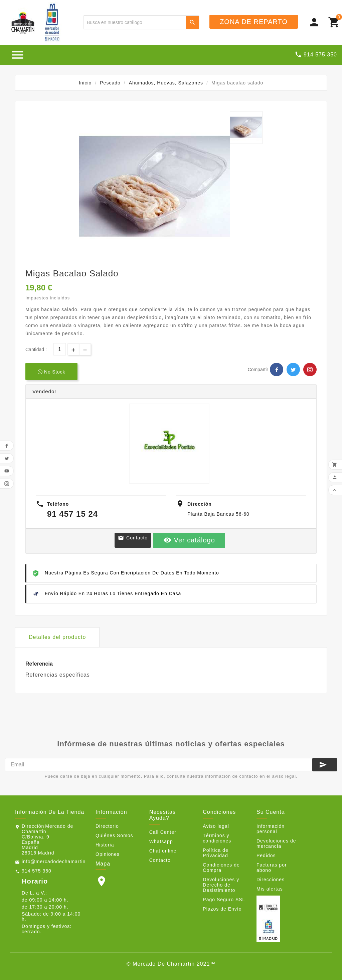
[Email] (159, 765)
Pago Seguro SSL (224, 900)
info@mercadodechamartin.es (57, 862)
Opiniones (108, 854)
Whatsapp (161, 841)
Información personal (271, 829)
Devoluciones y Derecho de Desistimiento (221, 885)
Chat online (163, 851)
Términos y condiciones (217, 838)
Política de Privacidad (215, 853)
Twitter (293, 370)
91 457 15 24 (72, 514)
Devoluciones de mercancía (276, 843)
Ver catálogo (189, 540)
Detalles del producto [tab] (57, 637)
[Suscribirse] (325, 765)
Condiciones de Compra (221, 868)
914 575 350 (37, 871)
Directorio (107, 826)
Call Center (163, 832)
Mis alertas (270, 889)
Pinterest (310, 370)
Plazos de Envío (222, 909)
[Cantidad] (60, 349)
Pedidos (266, 855)
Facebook (277, 370)
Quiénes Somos (114, 835)
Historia (105, 845)
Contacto (133, 538)
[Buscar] (135, 22)
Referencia (39, 664)
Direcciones (271, 880)
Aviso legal (216, 826)
